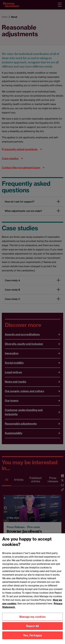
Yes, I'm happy (33, 639)
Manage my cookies (32, 621)
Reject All (33, 630)
